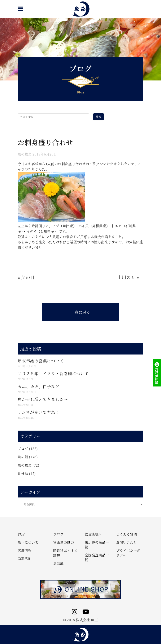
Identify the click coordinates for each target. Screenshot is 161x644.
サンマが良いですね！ (38, 412)
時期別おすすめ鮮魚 (65, 553)
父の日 (28, 277)
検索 (99, 117)
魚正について (28, 542)
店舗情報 (25, 551)
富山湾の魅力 (64, 542)
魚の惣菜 (25, 154)
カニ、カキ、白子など (39, 386)
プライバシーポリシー (128, 553)
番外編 (23, 474)
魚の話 (23, 457)
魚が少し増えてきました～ (43, 399)
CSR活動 (25, 559)
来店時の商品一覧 (97, 545)
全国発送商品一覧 (97, 557)
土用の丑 (126, 277)
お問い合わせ (127, 542)
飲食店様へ (93, 534)
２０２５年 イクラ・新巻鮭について (53, 373)
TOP (21, 534)
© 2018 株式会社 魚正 (80, 620)
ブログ (23, 449)
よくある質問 (127, 534)
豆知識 (58, 563)
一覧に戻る (81, 312)
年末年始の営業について (41, 361)
